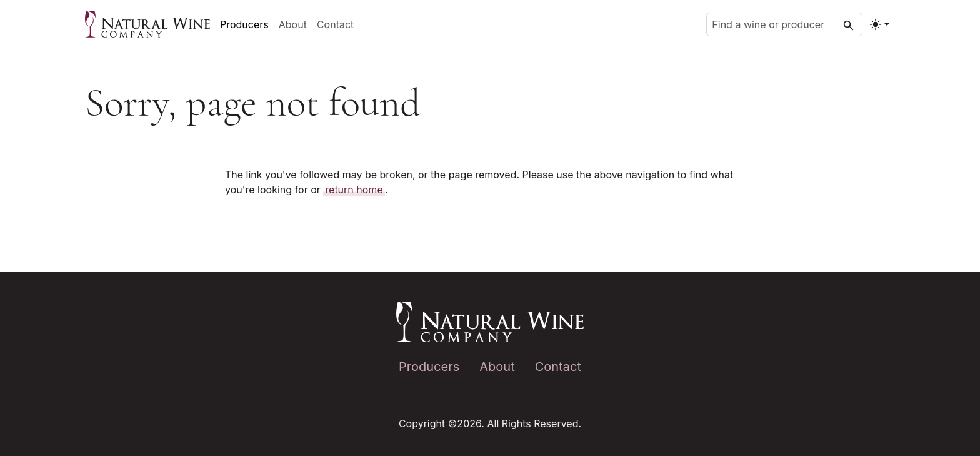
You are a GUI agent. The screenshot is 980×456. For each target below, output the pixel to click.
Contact (335, 24)
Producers (244, 24)
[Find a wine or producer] (784, 24)
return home (354, 190)
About (293, 24)
